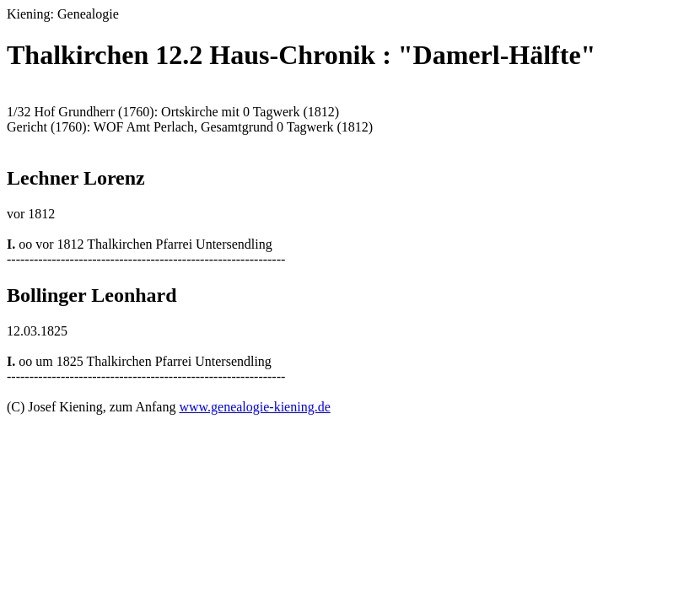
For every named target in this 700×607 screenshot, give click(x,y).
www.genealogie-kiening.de (254, 407)
